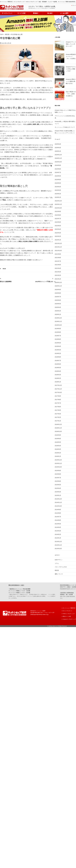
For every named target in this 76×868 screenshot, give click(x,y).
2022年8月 (58, 215)
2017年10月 (58, 392)
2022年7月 (58, 218)
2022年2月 (58, 236)
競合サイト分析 (67, 616)
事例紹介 (36, 13)
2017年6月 (58, 406)
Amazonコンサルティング (69, 618)
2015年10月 (58, 467)
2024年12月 (58, 155)
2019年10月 (58, 325)
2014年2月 (58, 534)
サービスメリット (7, 13)
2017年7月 (58, 403)
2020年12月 (58, 282)
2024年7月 (58, 172)
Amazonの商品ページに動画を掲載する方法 (71, 81)
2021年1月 (58, 279)
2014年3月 (58, 531)
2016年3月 (58, 449)
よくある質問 (64, 13)
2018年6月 (58, 364)
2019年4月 (58, 346)
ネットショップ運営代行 (69, 608)
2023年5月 (58, 183)
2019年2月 (58, 353)
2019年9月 (58, 328)
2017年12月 (58, 385)
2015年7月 (58, 477)
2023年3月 (58, 190)
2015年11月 (58, 463)
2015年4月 (58, 488)
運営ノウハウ (59, 574)
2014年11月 (58, 502)
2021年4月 (58, 268)
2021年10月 (58, 250)
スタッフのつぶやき (61, 567)
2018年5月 (58, 367)
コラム (57, 563)
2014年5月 (58, 524)
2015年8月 (58, 474)
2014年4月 (58, 527)
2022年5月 (58, 226)
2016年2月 (58, 453)
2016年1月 (58, 456)
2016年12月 (58, 424)
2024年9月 (58, 165)
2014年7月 (58, 517)
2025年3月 (58, 147)
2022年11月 (58, 204)
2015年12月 (58, 460)
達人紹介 (50, 13)
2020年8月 (58, 293)
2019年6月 (58, 339)
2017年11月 (58, 389)
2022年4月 (58, 229)
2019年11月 (58, 321)
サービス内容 (21, 13)
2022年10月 (58, 208)
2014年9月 (58, 509)
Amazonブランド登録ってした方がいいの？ (71, 44)
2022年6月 (58, 222)
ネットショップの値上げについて (65, 127)
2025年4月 (58, 144)
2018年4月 (58, 371)
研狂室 (8, 34)
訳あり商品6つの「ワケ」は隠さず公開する (71, 94)
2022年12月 (58, 201)
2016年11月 (58, 428)
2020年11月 (58, 286)
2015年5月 (58, 485)
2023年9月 (58, 179)
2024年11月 (58, 158)
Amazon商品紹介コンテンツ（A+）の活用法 (71, 56)
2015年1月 (58, 495)
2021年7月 (58, 261)
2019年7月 (58, 336)
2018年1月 (58, 382)
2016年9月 (58, 435)
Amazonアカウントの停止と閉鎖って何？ (71, 69)
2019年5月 (58, 343)
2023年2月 (58, 194)
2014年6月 (58, 520)
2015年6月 (58, 481)
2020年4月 (58, 307)
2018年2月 (58, 378)
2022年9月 (58, 211)
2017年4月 (58, 414)
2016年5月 (58, 442)
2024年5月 (58, 176)
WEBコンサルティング (69, 613)
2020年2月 (58, 311)
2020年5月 (58, 304)
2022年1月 (58, 240)
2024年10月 (58, 162)
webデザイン (59, 560)
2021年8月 (58, 257)
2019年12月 (58, 318)
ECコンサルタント (68, 610)
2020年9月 (58, 289)
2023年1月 (58, 197)
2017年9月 (58, 396)
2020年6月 (58, 300)
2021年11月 (58, 247)
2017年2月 (58, 417)
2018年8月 (58, 357)
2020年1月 (58, 314)
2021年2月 (58, 275)
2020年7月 (58, 296)
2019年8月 (58, 332)
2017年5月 (58, 410)
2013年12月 (58, 541)
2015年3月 (58, 492)
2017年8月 (58, 399)
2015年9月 (58, 470)
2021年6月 (58, 265)
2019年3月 (58, 350)
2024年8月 (58, 169)
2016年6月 (58, 438)
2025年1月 (58, 151)
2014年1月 (58, 538)
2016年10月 (58, 431)
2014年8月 (58, 513)
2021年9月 (58, 254)
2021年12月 (58, 243)
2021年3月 (58, 272)
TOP (2, 34)
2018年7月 (58, 360)
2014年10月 (58, 506)
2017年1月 (58, 421)
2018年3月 (58, 375)
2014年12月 (58, 499)
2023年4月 (58, 186)
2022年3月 (58, 233)
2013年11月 (58, 545)
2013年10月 (58, 548)
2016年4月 (58, 446)
